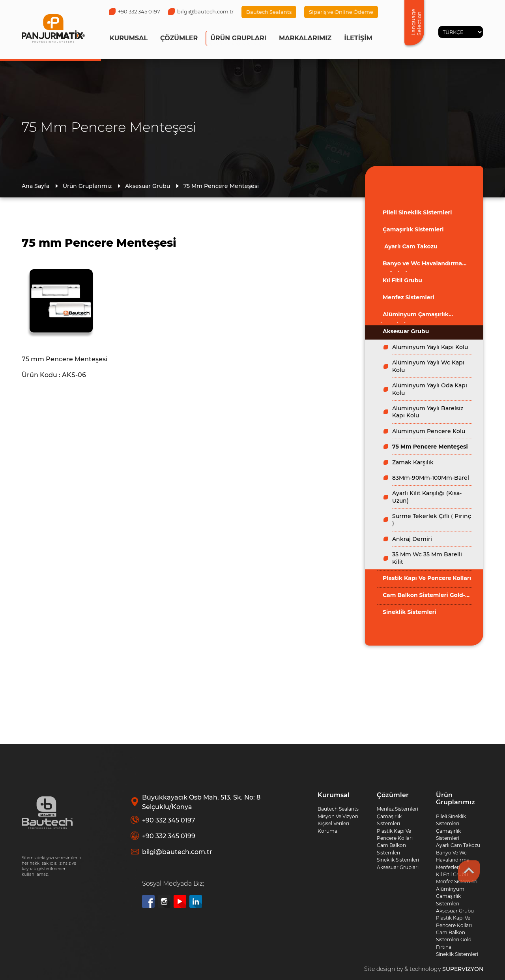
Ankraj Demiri (412, 539)
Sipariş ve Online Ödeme (341, 12)
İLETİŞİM (358, 38)
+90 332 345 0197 (135, 11)
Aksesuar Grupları (398, 867)
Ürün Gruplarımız (87, 186)
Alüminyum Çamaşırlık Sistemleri (413, 317)
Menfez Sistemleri (409, 297)
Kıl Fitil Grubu (402, 280)
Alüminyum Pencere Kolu (429, 431)
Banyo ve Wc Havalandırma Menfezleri (419, 266)
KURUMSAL (129, 38)
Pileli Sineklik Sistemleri (417, 212)
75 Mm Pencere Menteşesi (221, 186)
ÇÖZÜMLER (179, 38)
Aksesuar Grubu (148, 186)
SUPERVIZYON (463, 969)
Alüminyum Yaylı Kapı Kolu (430, 347)
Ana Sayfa (36, 186)
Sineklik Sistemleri (410, 612)
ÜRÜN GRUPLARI (238, 38)
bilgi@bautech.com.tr (201, 11)
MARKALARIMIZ (305, 38)
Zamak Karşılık (413, 462)
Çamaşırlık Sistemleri (413, 229)
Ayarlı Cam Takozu (410, 246)
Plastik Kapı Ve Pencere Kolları (427, 578)
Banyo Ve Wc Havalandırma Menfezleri (453, 860)
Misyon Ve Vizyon (338, 816)
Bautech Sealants (269, 12)
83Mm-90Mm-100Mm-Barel (431, 478)
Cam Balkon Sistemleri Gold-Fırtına (421, 597)
